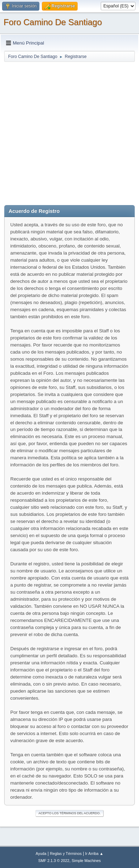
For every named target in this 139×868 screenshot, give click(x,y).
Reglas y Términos (66, 854)
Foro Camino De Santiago (53, 22)
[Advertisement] (69, 132)
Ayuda (41, 854)
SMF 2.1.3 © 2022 (54, 861)
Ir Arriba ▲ (94, 854)
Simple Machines (86, 861)
